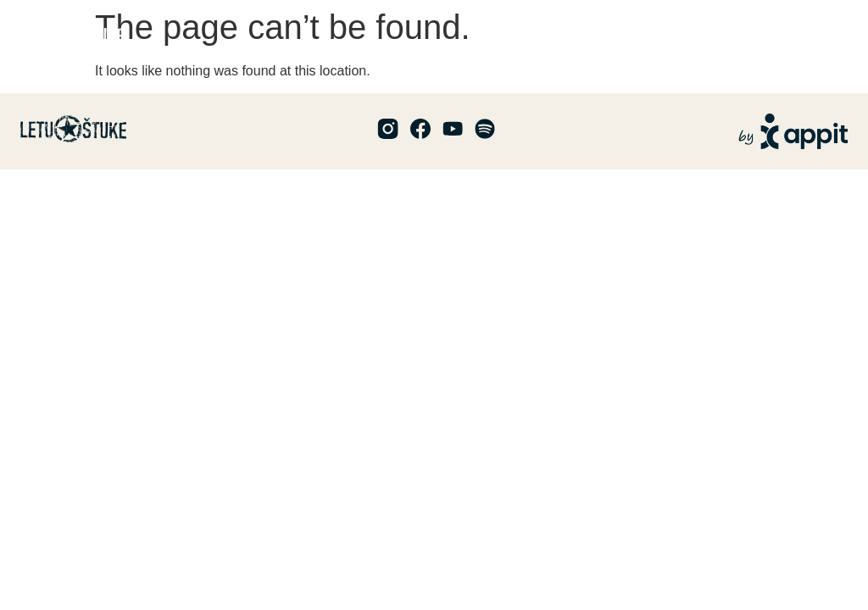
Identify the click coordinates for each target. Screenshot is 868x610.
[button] (834, 34)
